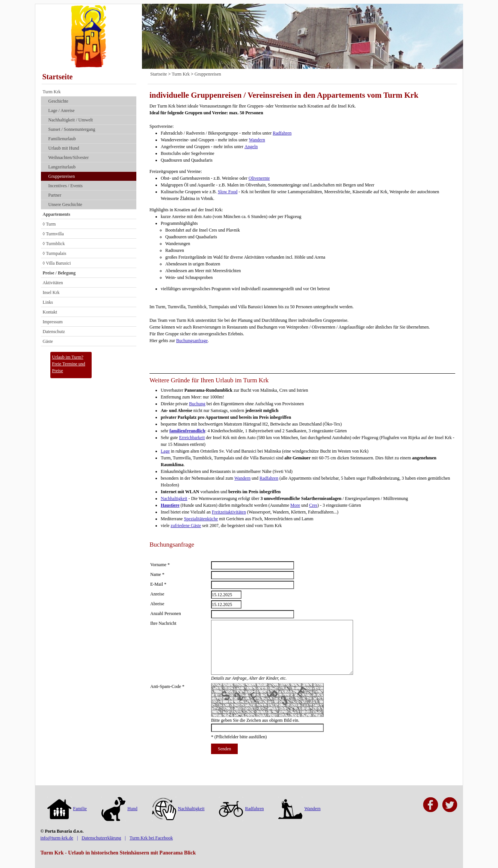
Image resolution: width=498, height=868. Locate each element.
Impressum (53, 322)
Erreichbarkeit (192, 438)
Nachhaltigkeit (174, 498)
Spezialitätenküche (201, 519)
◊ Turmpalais (55, 253)
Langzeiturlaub (62, 167)
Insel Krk (51, 292)
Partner (55, 195)
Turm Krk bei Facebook (151, 838)
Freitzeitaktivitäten (229, 512)
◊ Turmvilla (53, 234)
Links (48, 302)
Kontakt (50, 312)
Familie (67, 809)
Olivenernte (259, 178)
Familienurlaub (62, 139)
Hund (119, 809)
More (295, 505)
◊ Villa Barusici (57, 263)
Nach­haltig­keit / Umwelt (71, 120)
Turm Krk (52, 92)
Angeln (251, 147)
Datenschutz (54, 332)
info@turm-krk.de (57, 838)
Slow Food (228, 192)
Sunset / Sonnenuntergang (72, 129)
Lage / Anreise (62, 111)
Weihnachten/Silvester (69, 158)
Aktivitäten (53, 283)
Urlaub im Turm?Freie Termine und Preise (69, 364)
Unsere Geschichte (65, 205)
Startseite (58, 77)
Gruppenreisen (62, 176)
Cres (313, 505)
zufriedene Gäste (186, 526)
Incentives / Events (66, 186)
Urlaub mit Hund (64, 148)
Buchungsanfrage (192, 341)
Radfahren (282, 133)
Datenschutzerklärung (101, 838)
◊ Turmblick (54, 244)
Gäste (48, 341)
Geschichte (58, 101)
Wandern (257, 140)
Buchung (197, 404)
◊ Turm (49, 224)
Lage (165, 451)
